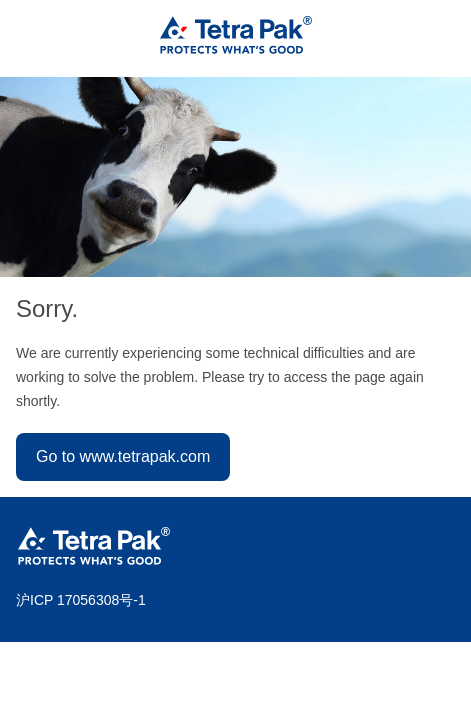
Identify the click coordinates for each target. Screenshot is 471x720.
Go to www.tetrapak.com (123, 456)
